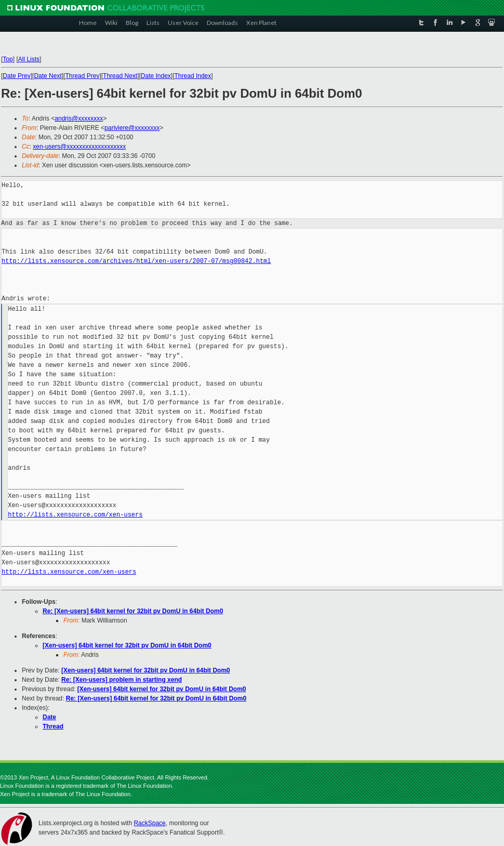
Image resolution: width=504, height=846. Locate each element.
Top (8, 59)
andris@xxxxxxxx (79, 118)
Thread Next (120, 76)
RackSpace (149, 823)
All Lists (29, 59)
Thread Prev (82, 76)
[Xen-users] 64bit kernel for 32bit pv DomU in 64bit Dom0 (127, 645)
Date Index (156, 76)
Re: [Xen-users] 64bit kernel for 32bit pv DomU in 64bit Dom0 (133, 611)
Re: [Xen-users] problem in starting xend (122, 680)
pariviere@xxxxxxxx (132, 128)
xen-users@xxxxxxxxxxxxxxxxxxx (79, 147)
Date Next (48, 76)
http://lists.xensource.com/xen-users (75, 515)
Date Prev (16, 76)
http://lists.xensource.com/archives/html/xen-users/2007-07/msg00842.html (136, 261)
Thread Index (193, 76)
